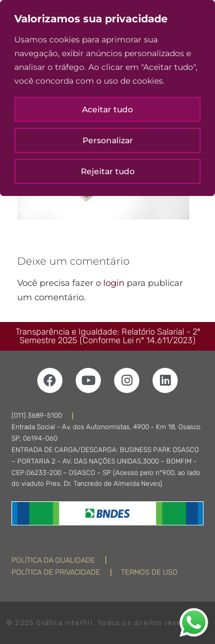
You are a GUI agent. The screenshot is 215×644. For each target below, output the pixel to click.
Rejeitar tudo (108, 171)
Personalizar (108, 140)
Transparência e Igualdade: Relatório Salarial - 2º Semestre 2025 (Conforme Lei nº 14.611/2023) (108, 336)
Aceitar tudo (107, 109)
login (114, 283)
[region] (107, 98)
